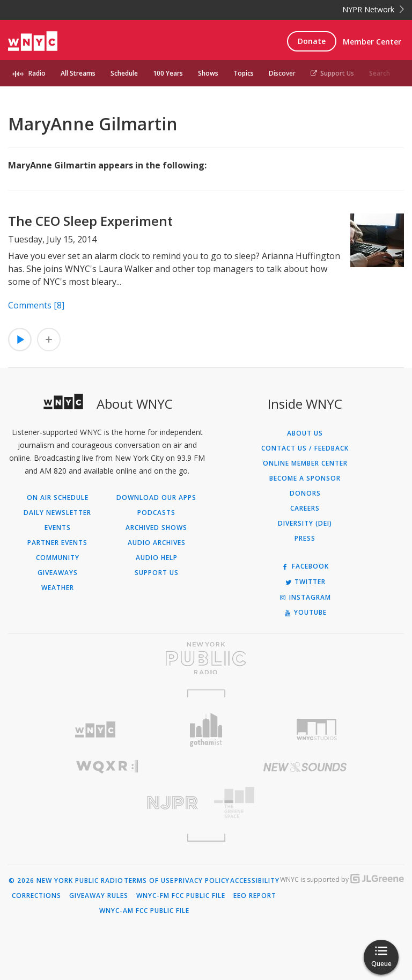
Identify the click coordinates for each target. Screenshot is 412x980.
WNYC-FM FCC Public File (181, 896)
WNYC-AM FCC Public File (144, 911)
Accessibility (255, 881)
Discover (282, 73)
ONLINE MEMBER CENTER (305, 463)
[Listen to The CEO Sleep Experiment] (20, 340)
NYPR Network (373, 9)
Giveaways (58, 573)
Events (58, 528)
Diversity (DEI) (305, 524)
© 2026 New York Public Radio (66, 881)
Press (305, 539)
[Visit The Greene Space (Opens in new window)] (305, 803)
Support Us (332, 73)
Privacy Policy (202, 881)
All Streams (78, 73)
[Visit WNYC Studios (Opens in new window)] (317, 730)
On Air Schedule (58, 498)
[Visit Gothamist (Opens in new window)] (206, 730)
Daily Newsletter (57, 513)
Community (58, 558)
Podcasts (156, 513)
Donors (305, 493)
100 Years (168, 73)
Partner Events (57, 543)
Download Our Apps (156, 498)
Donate (312, 41)
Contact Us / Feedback (305, 448)
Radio (37, 73)
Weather (58, 588)
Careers (305, 509)
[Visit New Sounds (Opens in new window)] (305, 767)
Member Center (372, 42)
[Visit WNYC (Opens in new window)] (95, 730)
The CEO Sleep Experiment (90, 221)
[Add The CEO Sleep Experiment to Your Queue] (49, 340)
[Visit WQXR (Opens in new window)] (107, 767)
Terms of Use (149, 881)
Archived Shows (156, 528)
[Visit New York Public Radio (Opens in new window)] (206, 658)
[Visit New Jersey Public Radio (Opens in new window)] (107, 803)
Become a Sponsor (305, 478)
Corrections (36, 896)
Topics (244, 73)
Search (380, 73)
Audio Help (157, 558)
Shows (208, 73)
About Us (305, 433)
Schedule (124, 73)
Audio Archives (157, 543)
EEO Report (255, 896)
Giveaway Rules (99, 896)
